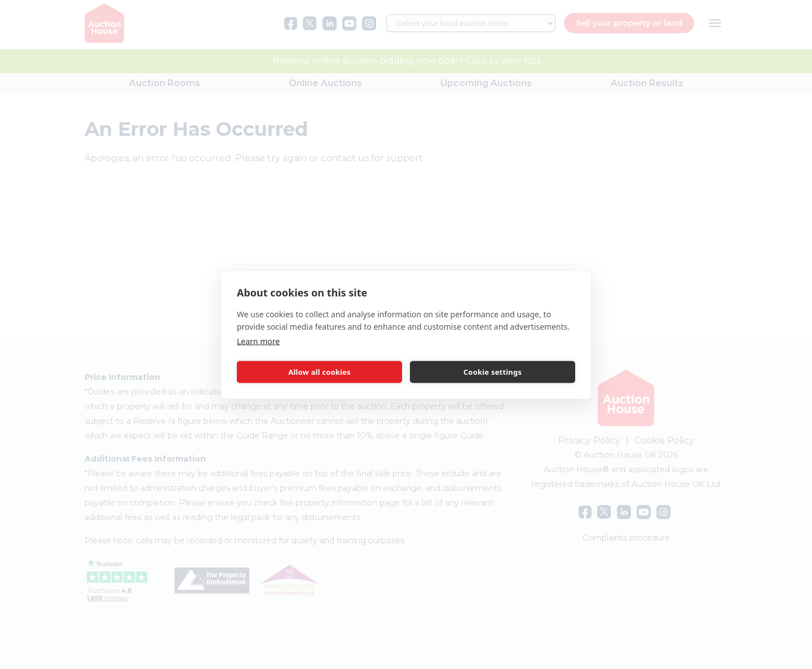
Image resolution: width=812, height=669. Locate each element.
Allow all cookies (319, 372)
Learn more (258, 341)
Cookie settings (493, 372)
